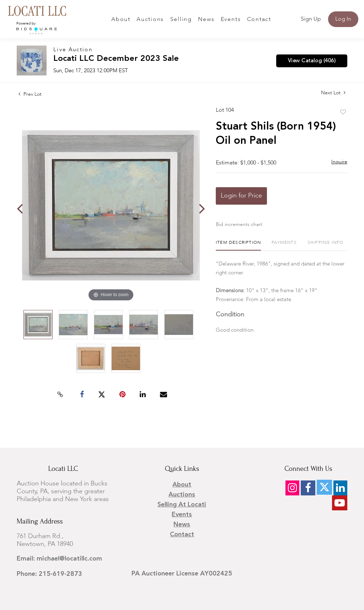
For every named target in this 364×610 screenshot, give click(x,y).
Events (231, 20)
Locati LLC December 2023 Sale (116, 59)
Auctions (150, 20)
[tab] (238, 245)
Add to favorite (343, 112)
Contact (259, 20)
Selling (181, 20)
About (121, 20)
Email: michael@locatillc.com (59, 559)
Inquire (339, 162)
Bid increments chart (239, 225)
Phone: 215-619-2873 (49, 574)
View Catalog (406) (312, 61)
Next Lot (333, 93)
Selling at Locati (182, 505)
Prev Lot (30, 94)
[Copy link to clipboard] (60, 395)
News (206, 20)
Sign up (311, 19)
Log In (343, 19)
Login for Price (241, 196)
